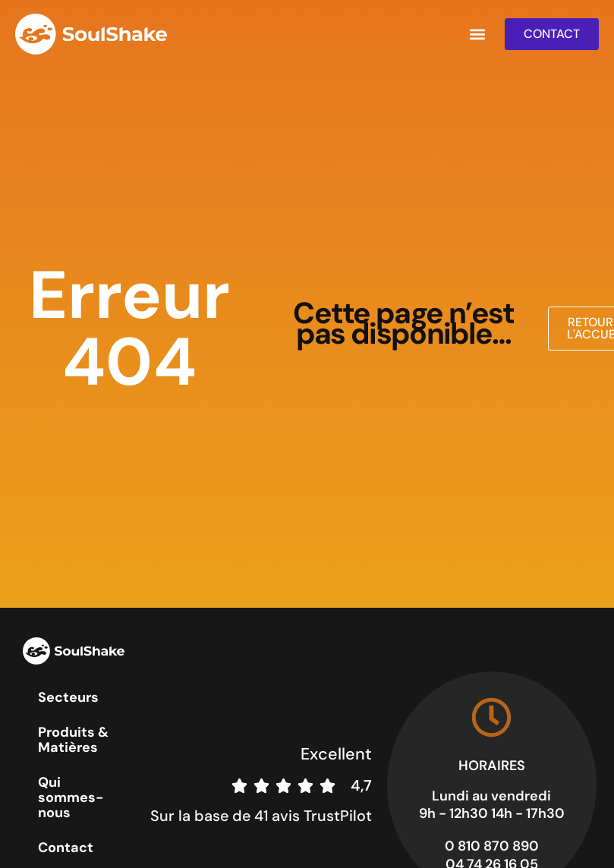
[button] (477, 35)
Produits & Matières (73, 740)
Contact (66, 848)
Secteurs (68, 697)
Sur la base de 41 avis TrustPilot (261, 816)
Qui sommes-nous (71, 797)
